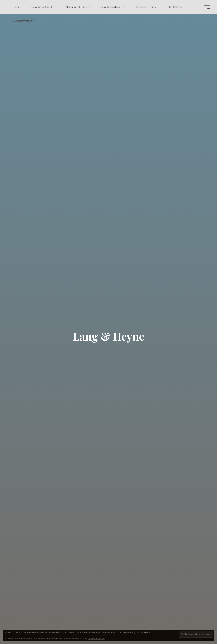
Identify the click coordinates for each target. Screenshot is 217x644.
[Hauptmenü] (207, 7)
